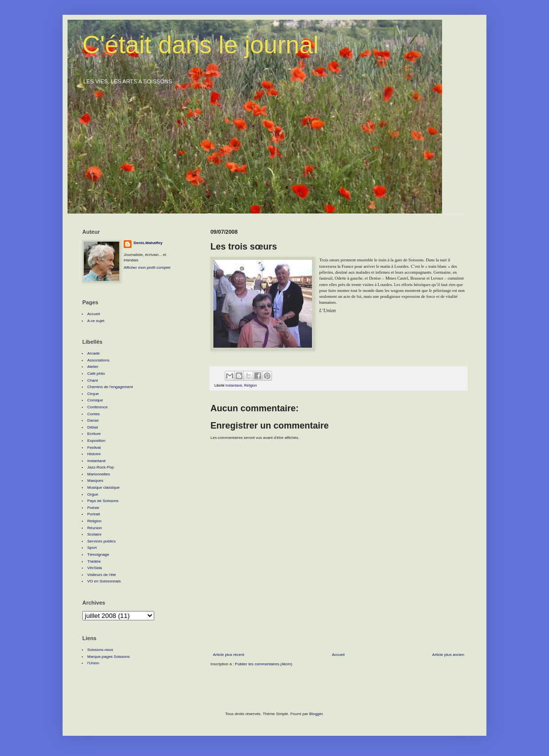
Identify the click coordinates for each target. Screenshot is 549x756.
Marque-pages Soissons (108, 657)
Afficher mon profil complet (147, 268)
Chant (92, 380)
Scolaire (94, 534)
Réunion (95, 528)
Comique (95, 400)
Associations (98, 360)
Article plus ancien (448, 655)
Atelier (93, 367)
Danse (93, 420)
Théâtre (94, 561)
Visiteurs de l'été (102, 575)
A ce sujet (96, 321)
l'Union (93, 663)
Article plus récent (229, 655)
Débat (92, 427)
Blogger (316, 714)
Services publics (102, 541)
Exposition (96, 441)
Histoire (94, 454)
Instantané (234, 385)
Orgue (93, 494)
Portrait (94, 514)
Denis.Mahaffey (148, 243)
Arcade (93, 353)
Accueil (338, 655)
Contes (93, 414)
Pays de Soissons (103, 501)
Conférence (97, 407)
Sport (92, 548)
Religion (250, 385)
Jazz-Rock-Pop (101, 467)
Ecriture (94, 434)
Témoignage (98, 555)
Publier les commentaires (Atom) (264, 664)
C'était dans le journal (200, 45)
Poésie (93, 508)
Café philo (96, 374)
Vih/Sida (95, 568)
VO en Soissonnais (104, 581)
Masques (95, 481)
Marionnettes (99, 474)
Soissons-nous (100, 650)
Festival (94, 448)
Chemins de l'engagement (110, 387)
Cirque (93, 394)
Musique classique (103, 487)
